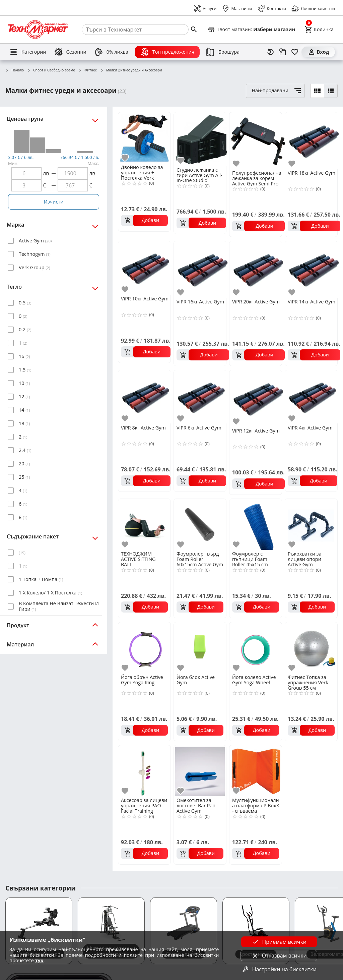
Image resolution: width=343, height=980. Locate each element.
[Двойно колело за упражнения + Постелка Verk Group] (144, 138)
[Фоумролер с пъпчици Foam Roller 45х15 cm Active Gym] (256, 524)
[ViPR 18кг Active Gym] (314, 141)
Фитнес (88, 70)
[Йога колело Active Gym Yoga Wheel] (256, 648)
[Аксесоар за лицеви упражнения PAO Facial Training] (144, 771)
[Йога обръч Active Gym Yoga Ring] (144, 648)
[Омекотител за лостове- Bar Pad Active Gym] (200, 771)
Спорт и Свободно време (51, 70)
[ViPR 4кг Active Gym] (313, 397)
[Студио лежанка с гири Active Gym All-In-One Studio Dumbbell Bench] (201, 139)
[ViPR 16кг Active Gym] (203, 269)
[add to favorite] (126, 158)
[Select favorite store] (251, 30)
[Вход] (318, 52)
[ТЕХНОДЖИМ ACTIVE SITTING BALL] (144, 524)
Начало (15, 70)
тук (39, 960)
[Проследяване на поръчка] (283, 52)
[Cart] (319, 30)
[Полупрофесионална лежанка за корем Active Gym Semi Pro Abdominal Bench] (258, 141)
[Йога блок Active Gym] (200, 648)
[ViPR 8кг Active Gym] (146, 397)
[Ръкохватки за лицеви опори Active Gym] (311, 524)
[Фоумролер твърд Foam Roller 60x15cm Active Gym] (200, 524)
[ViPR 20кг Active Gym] (258, 269)
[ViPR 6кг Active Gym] (201, 397)
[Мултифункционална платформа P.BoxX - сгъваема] (256, 771)
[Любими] (295, 52)
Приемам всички (279, 942)
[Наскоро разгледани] (271, 52)
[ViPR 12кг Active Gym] (258, 398)
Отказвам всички (279, 956)
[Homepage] (38, 30)
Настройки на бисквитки (279, 969)
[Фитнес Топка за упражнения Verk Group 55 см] (311, 648)
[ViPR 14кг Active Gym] (314, 269)
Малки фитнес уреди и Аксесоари (131, 70)
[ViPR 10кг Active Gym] (146, 268)
